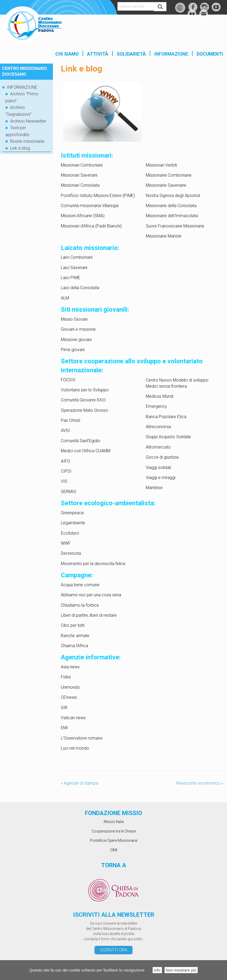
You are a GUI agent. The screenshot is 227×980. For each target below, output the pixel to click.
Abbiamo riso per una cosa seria (91, 595)
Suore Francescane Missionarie (175, 226)
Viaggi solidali (158, 467)
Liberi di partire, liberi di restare (89, 615)
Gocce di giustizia (162, 457)
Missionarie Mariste (164, 236)
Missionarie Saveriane (166, 185)
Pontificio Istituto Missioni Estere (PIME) (98, 196)
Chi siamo (67, 54)
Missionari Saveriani (79, 175)
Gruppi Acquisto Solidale (168, 437)
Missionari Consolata (80, 185)
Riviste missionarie (27, 141)
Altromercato (158, 447)
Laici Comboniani (77, 257)
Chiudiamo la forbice (80, 605)
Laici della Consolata (80, 288)
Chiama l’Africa (74, 646)
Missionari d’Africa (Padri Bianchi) (91, 226)
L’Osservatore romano (82, 738)
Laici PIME (71, 278)
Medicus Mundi (160, 396)
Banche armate (75, 636)
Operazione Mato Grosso (84, 410)
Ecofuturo (70, 533)
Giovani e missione (78, 329)
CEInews (69, 697)
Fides (66, 677)
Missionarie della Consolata (171, 206)
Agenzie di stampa (80, 783)
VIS (64, 481)
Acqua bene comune (80, 585)
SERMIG (69, 492)
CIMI (114, 850)
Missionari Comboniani (82, 165)
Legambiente (73, 523)
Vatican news (73, 718)
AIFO (65, 461)
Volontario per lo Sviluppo (85, 390)
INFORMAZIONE (171, 54)
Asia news (70, 667)
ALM (65, 298)
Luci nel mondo (75, 748)
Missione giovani (76, 340)
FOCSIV (68, 380)
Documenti (210, 54)
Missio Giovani (74, 319)
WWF (66, 543)
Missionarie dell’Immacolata (172, 216)
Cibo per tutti (73, 625)
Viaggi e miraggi (161, 478)
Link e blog (20, 148)
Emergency (156, 406)
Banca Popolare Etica (166, 417)
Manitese (154, 488)
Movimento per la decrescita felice (93, 564)
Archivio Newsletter (28, 121)
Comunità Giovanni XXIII (83, 400)
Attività (98, 54)
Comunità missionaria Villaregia (90, 206)
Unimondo (70, 687)
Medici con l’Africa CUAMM (86, 451)
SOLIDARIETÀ (131, 54)
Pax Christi (71, 420)
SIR (64, 708)
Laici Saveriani (74, 268)
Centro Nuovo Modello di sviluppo (177, 380)
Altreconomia (158, 427)
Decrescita (71, 553)
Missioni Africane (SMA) (83, 216)
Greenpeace (72, 513)
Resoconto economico (200, 783)
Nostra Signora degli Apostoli (173, 196)
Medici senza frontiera (166, 386)
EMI (65, 728)
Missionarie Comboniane (169, 175)
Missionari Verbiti (161, 165)
